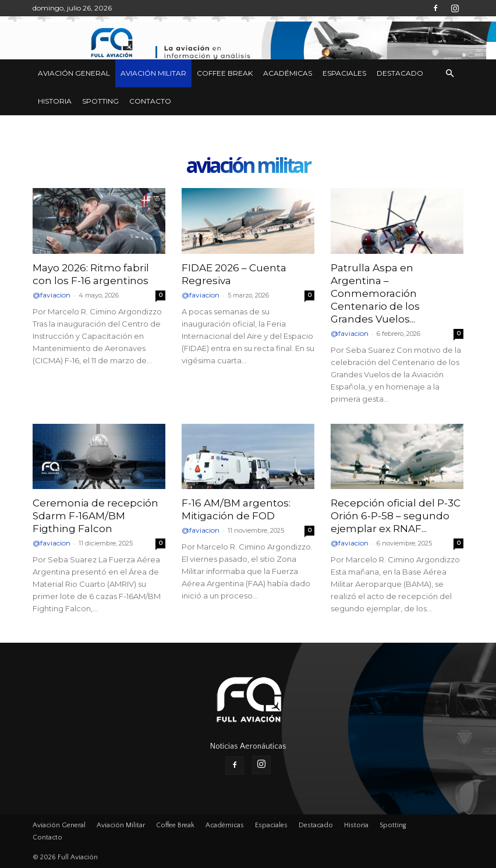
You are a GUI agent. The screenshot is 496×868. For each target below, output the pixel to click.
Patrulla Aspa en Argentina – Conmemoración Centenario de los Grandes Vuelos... (375, 293)
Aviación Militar (153, 73)
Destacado (400, 73)
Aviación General (74, 73)
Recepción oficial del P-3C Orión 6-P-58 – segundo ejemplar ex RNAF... (396, 516)
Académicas (288, 73)
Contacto (150, 101)
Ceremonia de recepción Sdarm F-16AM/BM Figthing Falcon (95, 516)
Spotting (100, 101)
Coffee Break (225, 73)
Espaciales (344, 73)
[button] (449, 74)
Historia (55, 101)
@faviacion (52, 295)
